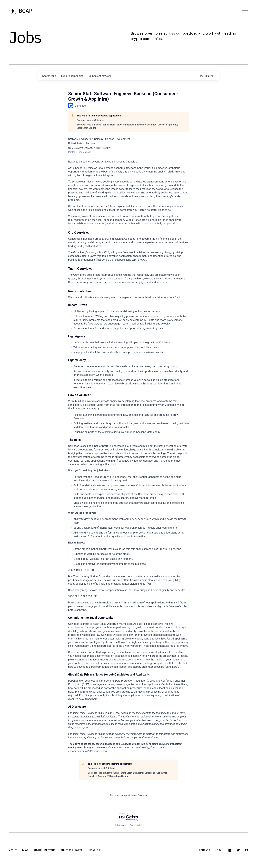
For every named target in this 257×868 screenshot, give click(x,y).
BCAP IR (95, 850)
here (71, 692)
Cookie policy (136, 825)
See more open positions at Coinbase (128, 795)
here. (95, 699)
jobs (49, 76)
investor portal (72, 850)
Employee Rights (99, 642)
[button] (245, 11)
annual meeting (44, 850)
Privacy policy (121, 825)
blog (25, 850)
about (13, 850)
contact (205, 850)
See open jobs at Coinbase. (91, 120)
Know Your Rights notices (133, 642)
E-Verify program (132, 646)
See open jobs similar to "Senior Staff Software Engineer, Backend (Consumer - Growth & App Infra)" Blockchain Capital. (128, 126)
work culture (80, 206)
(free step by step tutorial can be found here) (152, 667)
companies (72, 76)
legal (219, 850)
